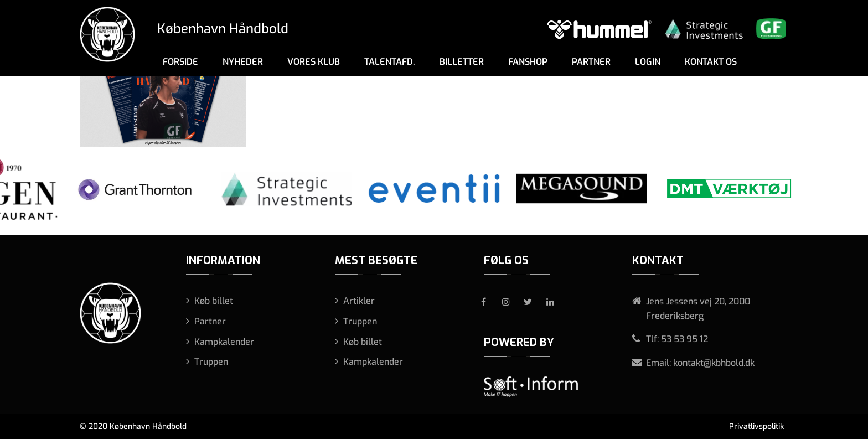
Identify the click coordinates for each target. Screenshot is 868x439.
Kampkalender (224, 342)
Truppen (211, 362)
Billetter (462, 62)
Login (648, 62)
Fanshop (528, 62)
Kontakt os (711, 62)
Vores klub (314, 62)
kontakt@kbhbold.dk (714, 363)
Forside (180, 62)
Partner (591, 62)
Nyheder (243, 62)
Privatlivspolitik (756, 427)
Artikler (359, 301)
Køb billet (214, 301)
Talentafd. (390, 62)
